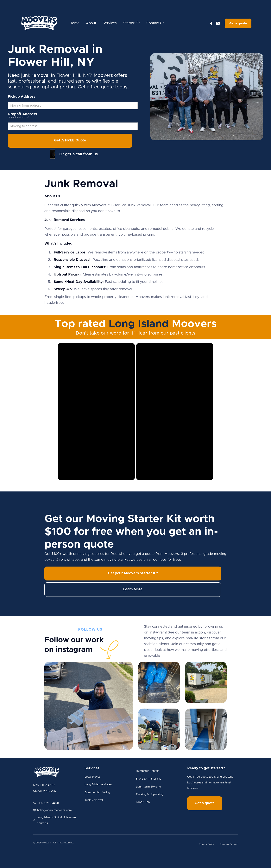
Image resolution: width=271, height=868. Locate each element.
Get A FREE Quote (70, 140)
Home (74, 23)
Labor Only (143, 802)
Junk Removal (94, 800)
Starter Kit (132, 23)
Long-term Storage (148, 787)
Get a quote (238, 23)
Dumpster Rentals (148, 771)
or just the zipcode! (18, 117)
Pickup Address (22, 97)
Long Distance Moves (98, 785)
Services (110, 23)
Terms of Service (229, 844)
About (91, 23)
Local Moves (92, 777)
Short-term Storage (149, 779)
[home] (39, 23)
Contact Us (155, 23)
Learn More (133, 589)
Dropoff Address (22, 114)
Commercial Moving (97, 793)
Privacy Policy (207, 844)
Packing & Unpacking (150, 794)
